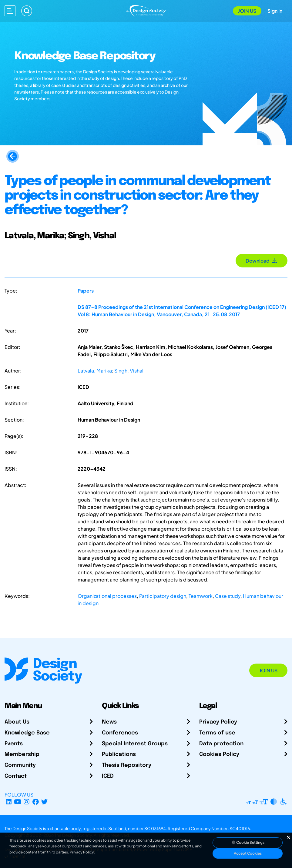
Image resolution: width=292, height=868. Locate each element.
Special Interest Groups (135, 744)
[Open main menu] (10, 11)
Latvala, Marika (95, 371)
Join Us (247, 11)
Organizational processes (107, 596)
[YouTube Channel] (18, 802)
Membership (22, 754)
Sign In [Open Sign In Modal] (275, 11)
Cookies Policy (219, 754)
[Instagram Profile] (27, 802)
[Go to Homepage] (146, 10)
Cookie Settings (248, 842)
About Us (17, 722)
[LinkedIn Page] (9, 802)
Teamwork (201, 596)
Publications (119, 754)
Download (262, 261)
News (109, 722)
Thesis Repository (127, 765)
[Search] (27, 11)
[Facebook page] (36, 802)
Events (14, 744)
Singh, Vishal (129, 371)
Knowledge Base (27, 733)
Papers (86, 291)
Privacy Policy (218, 722)
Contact (16, 776)
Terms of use (217, 733)
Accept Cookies (248, 853)
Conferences (120, 733)
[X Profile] (45, 802)
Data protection (221, 744)
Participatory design (163, 596)
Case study (228, 596)
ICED (108, 776)
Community (20, 765)
